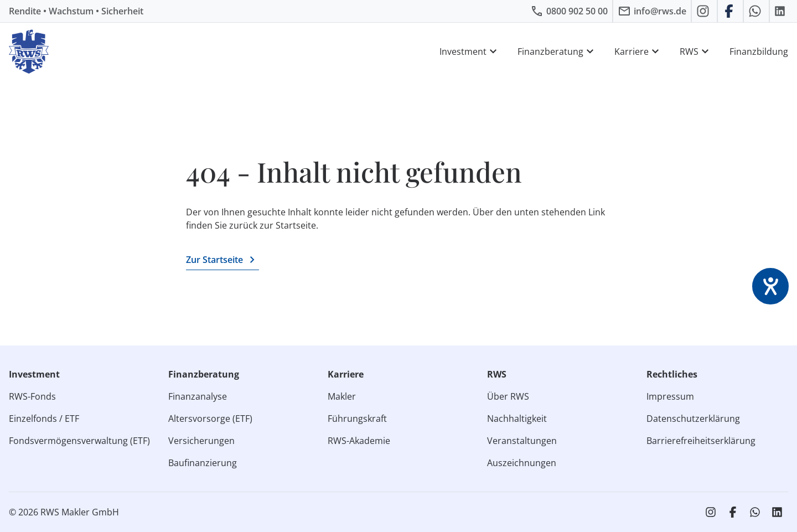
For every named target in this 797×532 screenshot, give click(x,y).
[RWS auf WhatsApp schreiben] (756, 11)
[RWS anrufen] (569, 11)
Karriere (638, 51)
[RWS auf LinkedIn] (781, 11)
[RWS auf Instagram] (704, 11)
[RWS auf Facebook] (730, 11)
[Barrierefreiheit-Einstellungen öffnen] (770, 286)
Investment (470, 51)
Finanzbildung (759, 51)
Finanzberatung (557, 51)
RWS (696, 51)
